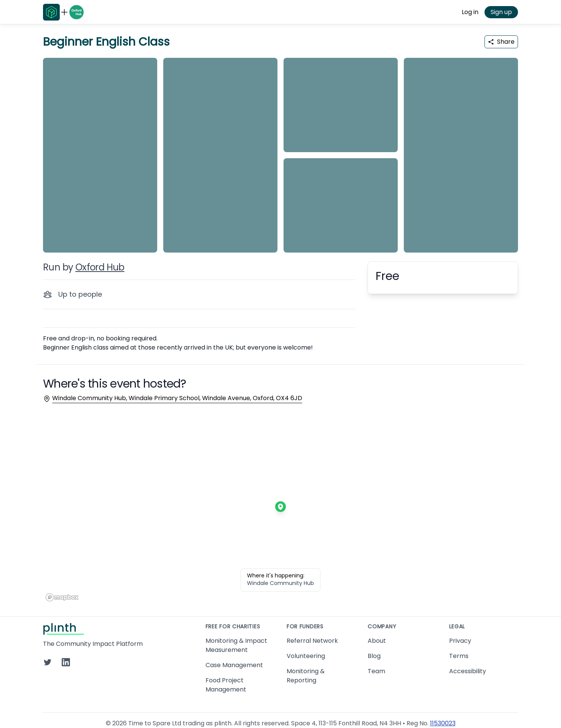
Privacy (460, 641)
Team (376, 671)
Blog (374, 656)
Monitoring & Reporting (306, 676)
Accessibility (468, 671)
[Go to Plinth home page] (51, 12)
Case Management (234, 665)
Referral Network (312, 641)
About (377, 641)
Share (501, 42)
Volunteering (306, 656)
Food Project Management (226, 685)
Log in (470, 12)
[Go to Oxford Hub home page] (76, 12)
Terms (459, 656)
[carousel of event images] (280, 151)
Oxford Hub (100, 267)
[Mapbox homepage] (62, 597)
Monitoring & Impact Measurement (236, 645)
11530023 (443, 723)
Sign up (501, 12)
